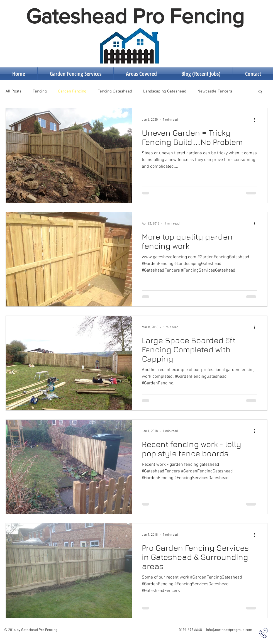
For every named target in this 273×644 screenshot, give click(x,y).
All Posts (14, 91)
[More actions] (256, 120)
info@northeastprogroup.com (229, 630)
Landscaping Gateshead (165, 91)
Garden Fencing (72, 91)
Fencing (40, 91)
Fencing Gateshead (115, 91)
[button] (260, 92)
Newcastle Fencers (215, 91)
